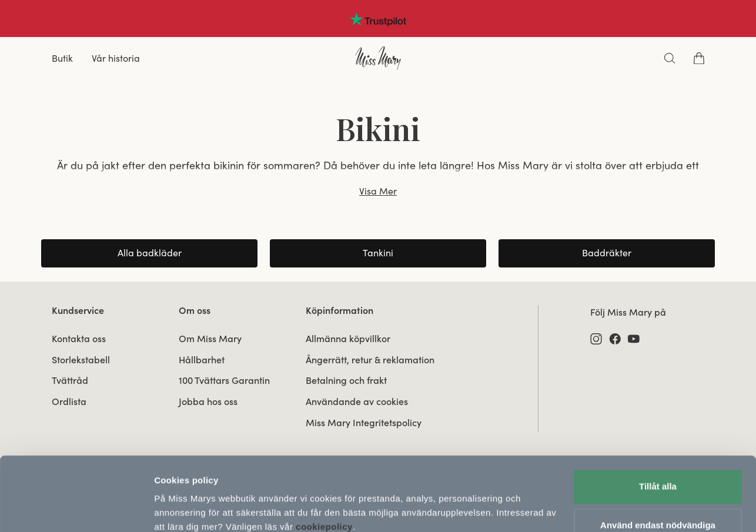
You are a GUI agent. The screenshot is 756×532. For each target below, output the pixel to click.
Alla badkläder (150, 253)
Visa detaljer (180, 509)
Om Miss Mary (210, 339)
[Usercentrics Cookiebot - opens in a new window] (76, 509)
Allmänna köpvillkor (348, 339)
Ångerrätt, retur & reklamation (370, 360)
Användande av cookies (357, 401)
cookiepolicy (324, 476)
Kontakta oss (79, 339)
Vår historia (116, 58)
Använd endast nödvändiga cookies (658, 482)
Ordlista (69, 401)
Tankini (378, 253)
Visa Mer (378, 191)
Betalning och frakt (346, 380)
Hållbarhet (202, 360)
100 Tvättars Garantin (224, 380)
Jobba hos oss (208, 401)
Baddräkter (607, 253)
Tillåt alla (658, 436)
